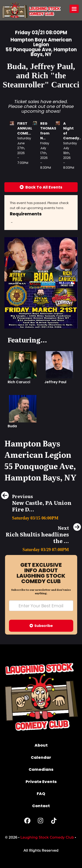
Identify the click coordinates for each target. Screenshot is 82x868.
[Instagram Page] (41, 822)
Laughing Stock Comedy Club (47, 837)
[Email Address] (41, 606)
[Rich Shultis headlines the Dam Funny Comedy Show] (41, 548)
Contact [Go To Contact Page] (41, 806)
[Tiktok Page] (54, 822)
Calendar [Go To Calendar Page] (41, 757)
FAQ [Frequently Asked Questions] (41, 794)
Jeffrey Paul (55, 382)
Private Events (41, 782)
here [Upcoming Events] (60, 208)
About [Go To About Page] (41, 745)
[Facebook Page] (27, 822)
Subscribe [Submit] (41, 626)
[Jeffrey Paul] (59, 365)
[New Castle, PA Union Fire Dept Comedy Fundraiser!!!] (41, 517)
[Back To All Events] (41, 187)
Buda (12, 426)
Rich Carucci (19, 382)
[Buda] (23, 408)
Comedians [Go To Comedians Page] (41, 769)
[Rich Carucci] (23, 365)
